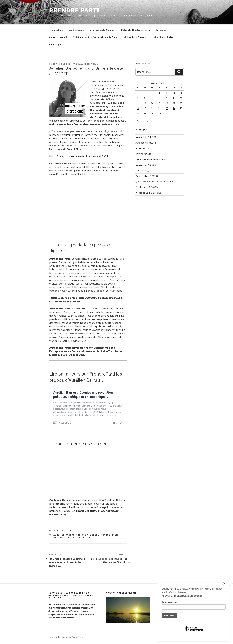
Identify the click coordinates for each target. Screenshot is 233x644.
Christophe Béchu (88, 535)
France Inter (110, 535)
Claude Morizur (88, 64)
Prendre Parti (74, 10)
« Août (138, 121)
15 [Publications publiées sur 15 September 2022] (160, 103)
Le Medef (85, 537)
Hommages (55, 44)
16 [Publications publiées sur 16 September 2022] (167, 103)
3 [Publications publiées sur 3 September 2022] (174, 93)
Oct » (145, 121)
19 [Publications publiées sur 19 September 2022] (138, 108)
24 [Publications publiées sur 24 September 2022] (174, 108)
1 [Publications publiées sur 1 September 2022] (159, 93)
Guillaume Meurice (66, 537)
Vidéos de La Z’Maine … (136, 37)
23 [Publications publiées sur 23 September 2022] (167, 108)
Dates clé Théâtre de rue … (136, 30)
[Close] (227, 583)
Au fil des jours (77, 30)
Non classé (141, 170)
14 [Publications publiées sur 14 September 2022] (152, 103)
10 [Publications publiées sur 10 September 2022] (174, 98)
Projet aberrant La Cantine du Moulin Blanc (95, 37)
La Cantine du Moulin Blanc (149, 159)
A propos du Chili (58, 37)
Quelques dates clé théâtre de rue (152, 182)
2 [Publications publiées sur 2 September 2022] (167, 93)
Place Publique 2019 (145, 176)
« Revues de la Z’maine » (103, 30)
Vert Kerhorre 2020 (145, 187)
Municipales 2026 (163, 37)
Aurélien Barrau (64, 535)
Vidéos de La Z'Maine (146, 193)
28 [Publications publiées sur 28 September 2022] (152, 113)
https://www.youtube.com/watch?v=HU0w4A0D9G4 (79, 156)
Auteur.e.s (161, 30)
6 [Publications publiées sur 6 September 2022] (145, 98)
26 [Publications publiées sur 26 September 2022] (138, 113)
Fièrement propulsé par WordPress (66, 637)
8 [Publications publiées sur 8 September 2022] (160, 98)
